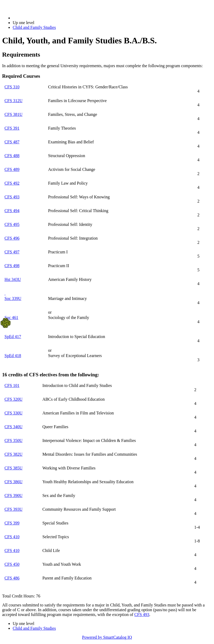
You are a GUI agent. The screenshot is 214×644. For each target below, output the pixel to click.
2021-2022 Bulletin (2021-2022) (40, 18)
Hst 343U (13, 279)
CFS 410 (12, 537)
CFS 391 (12, 128)
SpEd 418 (13, 356)
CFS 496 (12, 238)
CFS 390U (13, 495)
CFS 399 (12, 523)
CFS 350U (13, 440)
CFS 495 (12, 224)
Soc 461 (11, 318)
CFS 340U (13, 427)
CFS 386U (13, 482)
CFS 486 (12, 578)
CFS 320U (13, 399)
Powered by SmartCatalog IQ (107, 637)
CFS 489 (12, 169)
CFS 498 (12, 266)
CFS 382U (13, 454)
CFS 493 (12, 197)
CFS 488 (12, 156)
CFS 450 (12, 564)
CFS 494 (12, 211)
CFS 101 (12, 385)
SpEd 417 (13, 337)
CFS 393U (13, 509)
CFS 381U (13, 114)
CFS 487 (12, 142)
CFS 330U (13, 413)
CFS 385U (13, 468)
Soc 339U (13, 298)
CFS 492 (12, 183)
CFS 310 (12, 87)
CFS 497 (12, 252)
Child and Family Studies (34, 27)
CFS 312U (13, 101)
